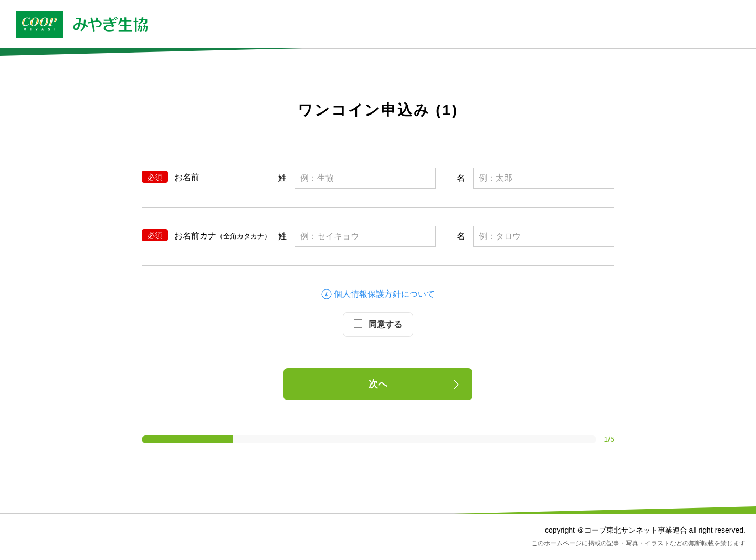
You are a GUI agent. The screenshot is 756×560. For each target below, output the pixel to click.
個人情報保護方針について (378, 294)
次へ (416, 385)
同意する (378, 324)
